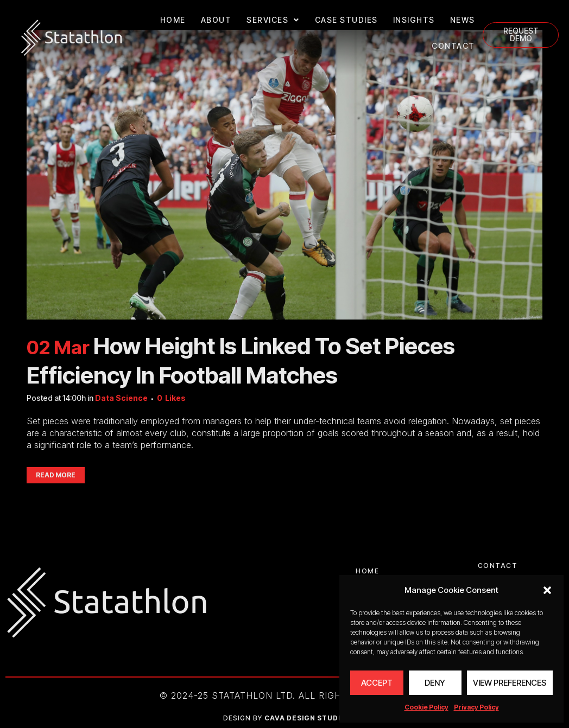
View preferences (510, 683)
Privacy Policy (476, 707)
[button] (547, 590)
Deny (435, 683)
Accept (377, 683)
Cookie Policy (426, 707)
